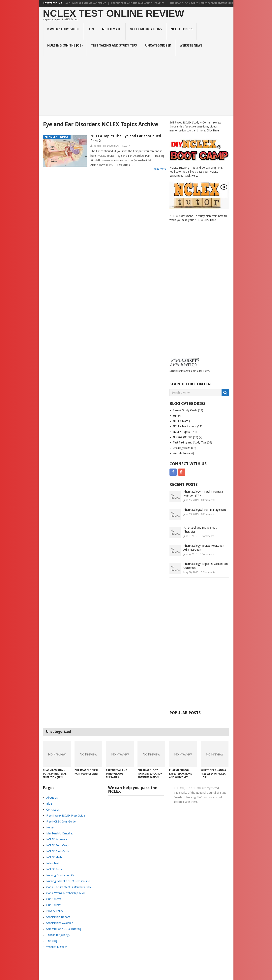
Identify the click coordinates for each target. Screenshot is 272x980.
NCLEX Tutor (54, 869)
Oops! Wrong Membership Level (66, 893)
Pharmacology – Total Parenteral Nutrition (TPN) (203, 494)
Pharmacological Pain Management (84, 3)
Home (50, 827)
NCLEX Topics (181, 29)
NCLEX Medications (146, 29)
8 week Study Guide (63, 29)
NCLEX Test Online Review (114, 13)
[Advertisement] (138, 86)
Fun (91, 29)
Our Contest (54, 899)
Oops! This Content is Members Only (69, 887)
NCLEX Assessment (58, 839)
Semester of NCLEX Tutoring (64, 929)
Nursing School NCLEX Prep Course (68, 881)
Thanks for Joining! (58, 935)
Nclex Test (53, 863)
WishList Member (57, 947)
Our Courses (54, 905)
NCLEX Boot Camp (58, 845)
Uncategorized (158, 45)
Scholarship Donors (58, 917)
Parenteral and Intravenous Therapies (140, 3)
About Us (52, 798)
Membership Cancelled (60, 833)
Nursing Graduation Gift (61, 875)
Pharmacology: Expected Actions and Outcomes (206, 566)
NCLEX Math (112, 29)
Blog (49, 804)
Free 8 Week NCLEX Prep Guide (66, 816)
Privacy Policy (55, 911)
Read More (160, 169)
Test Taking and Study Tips (114, 45)
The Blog (52, 941)
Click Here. (213, 130)
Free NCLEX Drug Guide (61, 822)
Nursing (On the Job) (65, 45)
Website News (191, 45)
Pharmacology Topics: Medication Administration (207, 3)
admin (97, 146)
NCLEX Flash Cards (58, 851)
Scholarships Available (60, 923)
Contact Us (53, 810)
